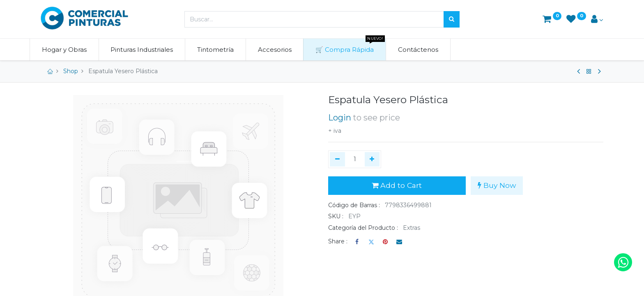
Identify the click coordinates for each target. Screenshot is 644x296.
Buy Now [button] (497, 185)
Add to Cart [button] (397, 185)
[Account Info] (597, 20)
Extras (412, 228)
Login (340, 118)
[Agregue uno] (372, 160)
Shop (71, 71)
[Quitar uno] (337, 160)
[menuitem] (75, 50)
